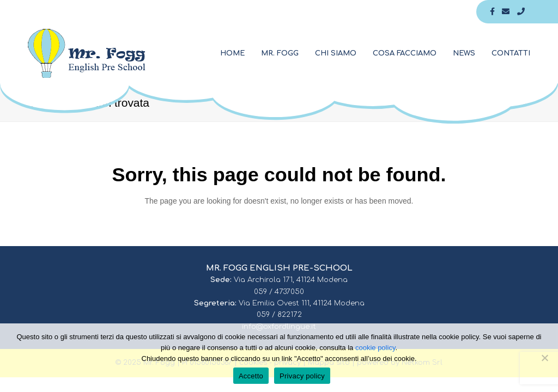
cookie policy (375, 348)
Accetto (251, 376)
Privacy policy (302, 376)
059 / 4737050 (279, 292)
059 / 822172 (279, 315)
